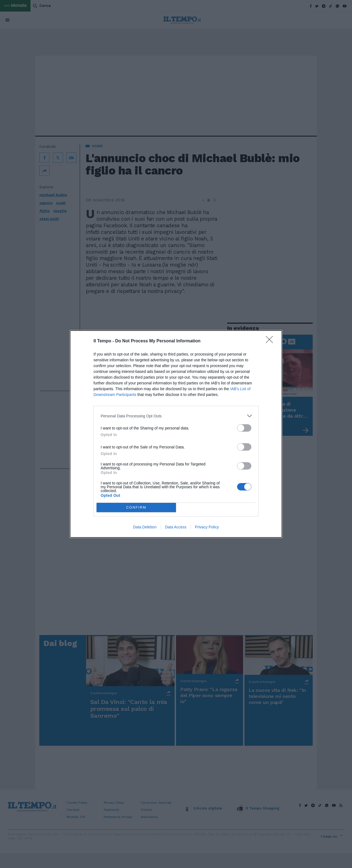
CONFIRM (136, 508)
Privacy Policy (207, 527)
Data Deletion (145, 527)
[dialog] (176, 434)
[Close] (271, 341)
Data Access (176, 527)
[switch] (244, 428)
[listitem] (176, 416)
